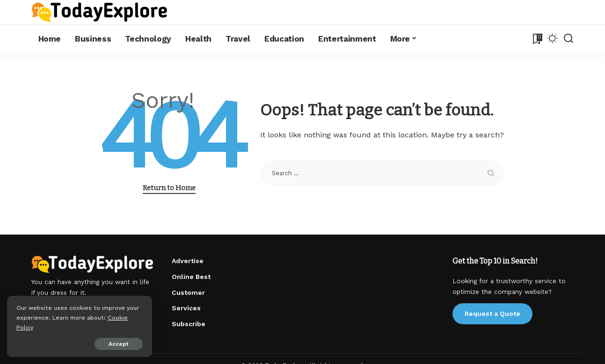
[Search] (569, 39)
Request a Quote (492, 314)
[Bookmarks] (537, 39)
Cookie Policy (36, 327)
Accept (114, 344)
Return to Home (169, 188)
